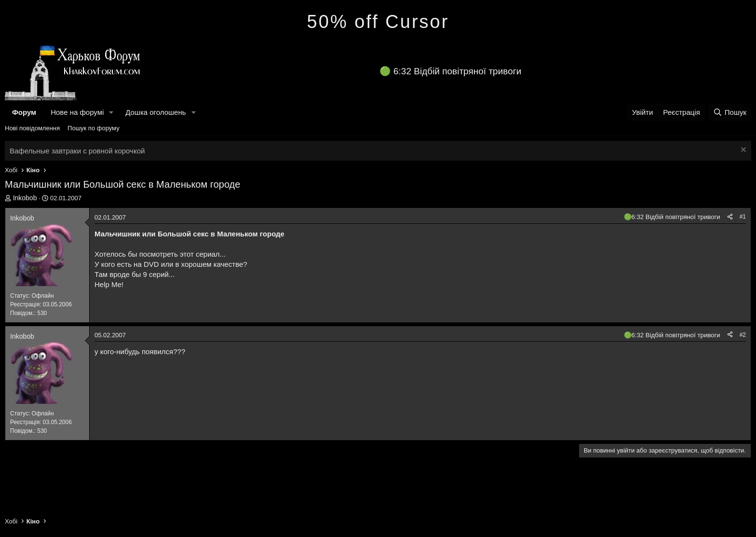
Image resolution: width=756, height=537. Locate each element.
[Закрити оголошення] (742, 151)
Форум (24, 112)
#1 (743, 217)
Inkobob (25, 198)
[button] (111, 112)
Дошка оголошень (155, 112)
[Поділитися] (730, 217)
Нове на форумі (77, 112)
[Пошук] (730, 112)
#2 (743, 335)
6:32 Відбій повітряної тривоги (457, 71)
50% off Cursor (378, 22)
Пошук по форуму (94, 128)
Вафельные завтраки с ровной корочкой (77, 151)
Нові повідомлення (32, 128)
